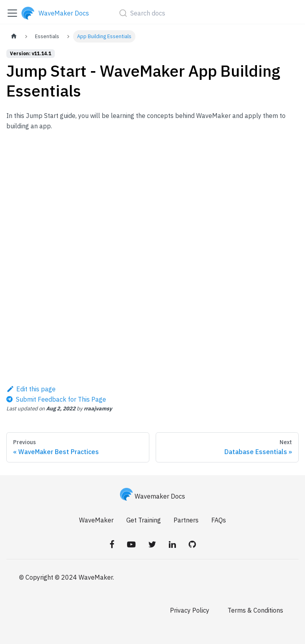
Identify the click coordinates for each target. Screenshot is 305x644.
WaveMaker (96, 520)
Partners (186, 520)
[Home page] (14, 36)
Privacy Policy (190, 610)
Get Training (144, 520)
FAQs (219, 520)
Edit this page (31, 389)
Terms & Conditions (255, 610)
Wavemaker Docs (152, 496)
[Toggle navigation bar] (12, 13)
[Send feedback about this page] (56, 399)
